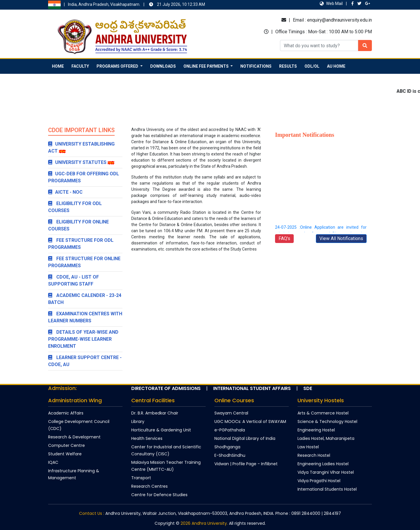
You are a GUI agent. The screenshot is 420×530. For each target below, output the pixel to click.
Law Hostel (308, 447)
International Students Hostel (327, 489)
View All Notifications (341, 238)
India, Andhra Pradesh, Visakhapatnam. (111, 5)
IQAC (53, 462)
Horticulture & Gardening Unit (161, 430)
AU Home (336, 66)
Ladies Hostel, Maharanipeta (326, 438)
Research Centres (149, 486)
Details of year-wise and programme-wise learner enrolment (83, 339)
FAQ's (284, 238)
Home (58, 66)
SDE (308, 388)
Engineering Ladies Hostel (323, 464)
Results (288, 66)
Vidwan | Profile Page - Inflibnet (246, 464)
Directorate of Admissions (166, 388)
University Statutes (77, 162)
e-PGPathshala (230, 430)
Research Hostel (314, 455)
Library (138, 421)
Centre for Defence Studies (159, 495)
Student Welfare (65, 454)
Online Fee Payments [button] (206, 66)
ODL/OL (312, 66)
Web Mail (331, 4)
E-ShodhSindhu (230, 455)
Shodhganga (227, 447)
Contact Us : (92, 513)
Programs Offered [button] (118, 66)
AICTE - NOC (65, 192)
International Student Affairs (252, 388)
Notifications (256, 66)
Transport (141, 478)
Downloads (163, 66)
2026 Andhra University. (204, 523)
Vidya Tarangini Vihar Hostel (326, 472)
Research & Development (74, 437)
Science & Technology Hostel (327, 421)
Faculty (80, 66)
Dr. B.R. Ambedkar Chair (155, 413)
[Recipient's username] (319, 46)
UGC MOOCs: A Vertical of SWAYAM (250, 421)
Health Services (147, 438)
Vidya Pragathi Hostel (319, 481)
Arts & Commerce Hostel (323, 413)
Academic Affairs (66, 413)
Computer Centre (66, 445)
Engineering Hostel (316, 430)
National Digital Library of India (245, 438)
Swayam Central (231, 413)
